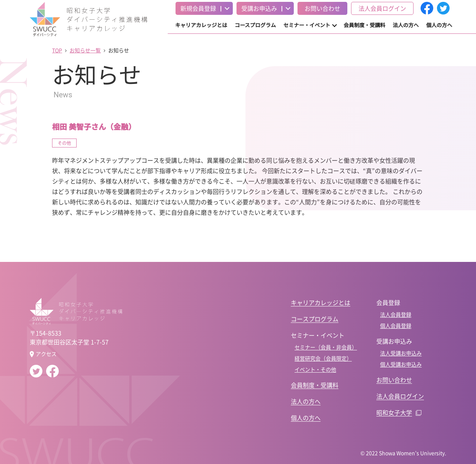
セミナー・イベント (307, 25)
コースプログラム (255, 25)
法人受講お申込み (401, 353)
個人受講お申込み (401, 364)
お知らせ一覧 (85, 50)
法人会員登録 (396, 314)
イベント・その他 (315, 369)
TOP (57, 50)
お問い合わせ (322, 8)
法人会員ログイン (382, 8)
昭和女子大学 (394, 412)
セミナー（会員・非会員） (326, 347)
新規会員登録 (198, 8)
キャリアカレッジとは (201, 25)
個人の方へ (439, 25)
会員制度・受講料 (364, 25)
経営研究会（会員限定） (323, 358)
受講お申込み (259, 8)
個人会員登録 (396, 325)
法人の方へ (406, 25)
